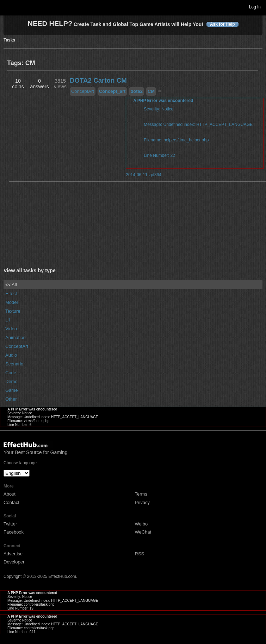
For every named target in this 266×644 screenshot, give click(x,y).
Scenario (14, 364)
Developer (14, 562)
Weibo (141, 524)
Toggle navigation (8, 7)
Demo (11, 381)
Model (11, 302)
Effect (11, 294)
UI (8, 320)
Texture (13, 311)
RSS (140, 554)
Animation (16, 337)
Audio (11, 355)
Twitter (10, 524)
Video (11, 329)
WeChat (143, 532)
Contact (11, 502)
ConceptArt (83, 91)
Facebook (14, 532)
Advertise (13, 554)
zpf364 (155, 175)
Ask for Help (222, 24)
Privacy (143, 502)
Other (11, 399)
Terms (141, 494)
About (10, 494)
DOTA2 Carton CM (98, 80)
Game (11, 390)
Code (11, 373)
